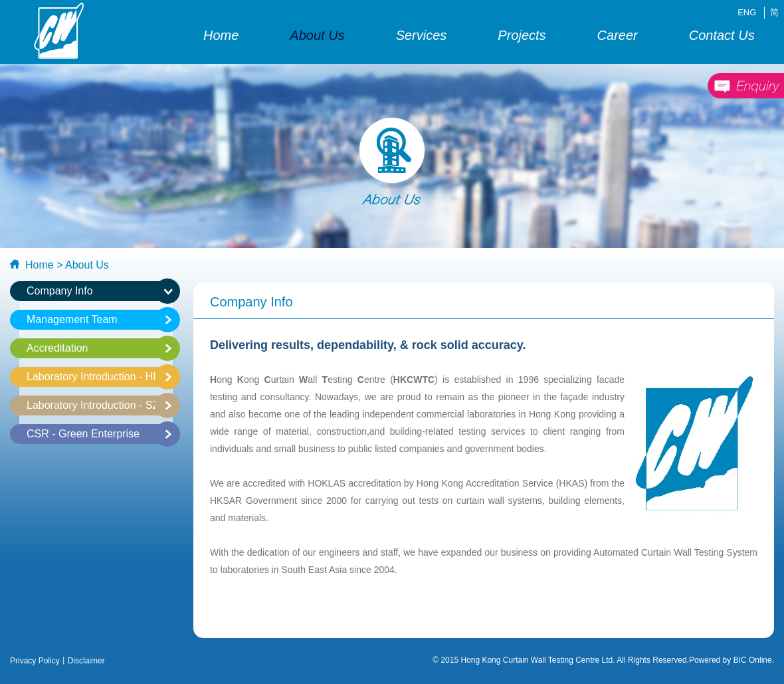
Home (221, 35)
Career (618, 35)
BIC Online (753, 660)
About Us (317, 35)
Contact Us (722, 35)
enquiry (745, 86)
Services (422, 35)
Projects (522, 35)
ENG (747, 12)
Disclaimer (86, 661)
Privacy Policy (35, 661)
